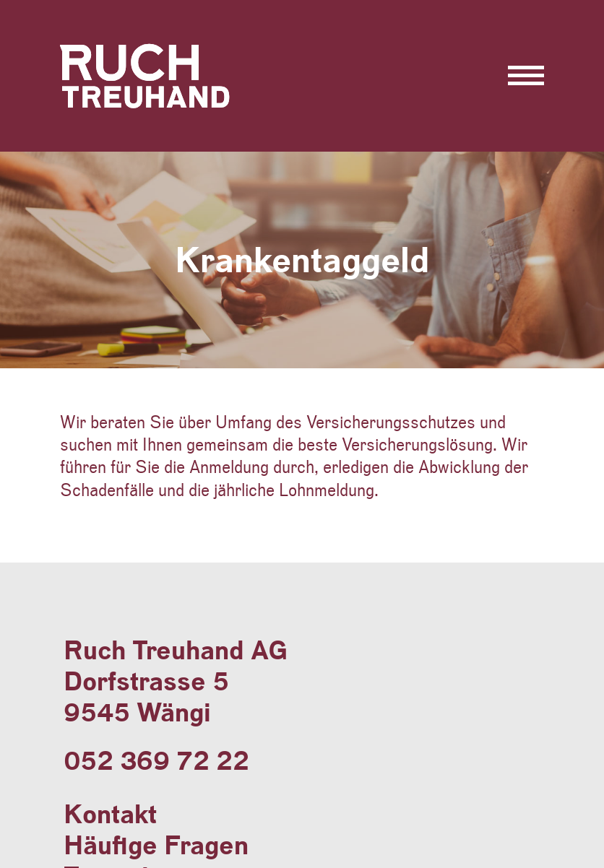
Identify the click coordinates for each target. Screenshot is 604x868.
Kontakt (110, 814)
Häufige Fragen (156, 845)
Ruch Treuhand (152, 107)
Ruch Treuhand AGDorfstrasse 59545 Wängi (176, 681)
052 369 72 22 (156, 761)
